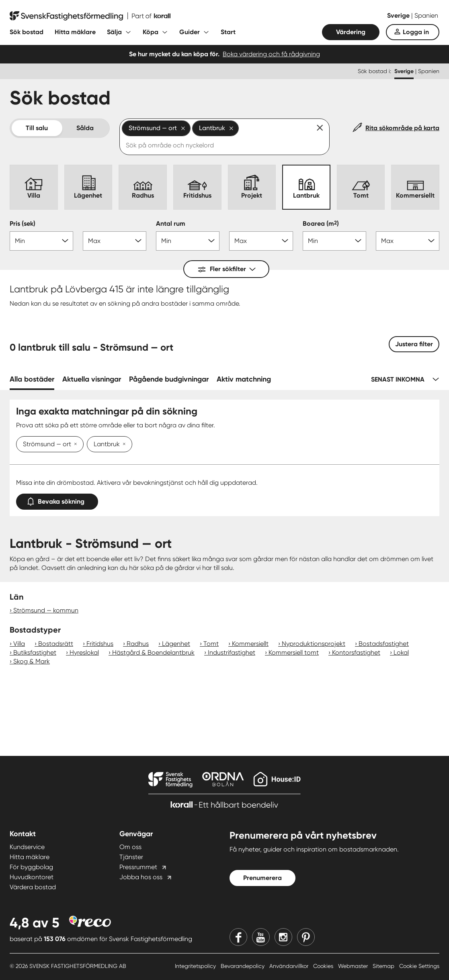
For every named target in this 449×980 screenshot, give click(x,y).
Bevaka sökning (57, 500)
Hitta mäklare (75, 32)
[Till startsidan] (90, 16)
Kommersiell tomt (294, 652)
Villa (19, 644)
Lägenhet (176, 644)
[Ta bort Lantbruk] (123, 445)
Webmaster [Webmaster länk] (354, 966)
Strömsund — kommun (46, 610)
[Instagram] (283, 937)
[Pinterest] (306, 937)
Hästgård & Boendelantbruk (153, 652)
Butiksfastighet (35, 652)
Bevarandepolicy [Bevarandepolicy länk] (243, 966)
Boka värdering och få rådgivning (271, 54)
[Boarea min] (334, 241)
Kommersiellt (250, 644)
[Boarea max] (408, 241)
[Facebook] (238, 937)
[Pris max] (115, 241)
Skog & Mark (32, 661)
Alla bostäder (32, 379)
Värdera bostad (33, 887)
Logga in (416, 32)
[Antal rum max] (261, 241)
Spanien (426, 15)
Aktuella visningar (92, 379)
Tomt (211, 644)
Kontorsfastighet (356, 652)
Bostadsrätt (56, 644)
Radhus (138, 644)
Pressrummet (138, 867)
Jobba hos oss (141, 877)
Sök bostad (27, 32)
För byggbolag (31, 867)
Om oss (130, 847)
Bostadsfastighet (384, 644)
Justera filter (414, 344)
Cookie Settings (419, 966)
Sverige (399, 15)
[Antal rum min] (188, 241)
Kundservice (27, 847)
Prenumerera (262, 878)
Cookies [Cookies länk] (324, 966)
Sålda (85, 128)
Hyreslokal (84, 652)
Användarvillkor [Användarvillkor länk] (290, 966)
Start (228, 32)
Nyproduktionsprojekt (314, 644)
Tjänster (131, 857)
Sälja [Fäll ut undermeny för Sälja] (114, 32)
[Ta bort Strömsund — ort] (74, 445)
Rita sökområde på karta (402, 128)
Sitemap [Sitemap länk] (384, 966)
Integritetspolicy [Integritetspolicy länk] (196, 966)
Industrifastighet (232, 652)
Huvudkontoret (32, 877)
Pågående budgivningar (169, 379)
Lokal (401, 652)
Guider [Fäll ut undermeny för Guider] (190, 32)
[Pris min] (41, 241)
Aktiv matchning (244, 379)
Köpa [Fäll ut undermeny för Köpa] (151, 32)
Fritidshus (100, 644)
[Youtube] (261, 937)
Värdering (351, 32)
